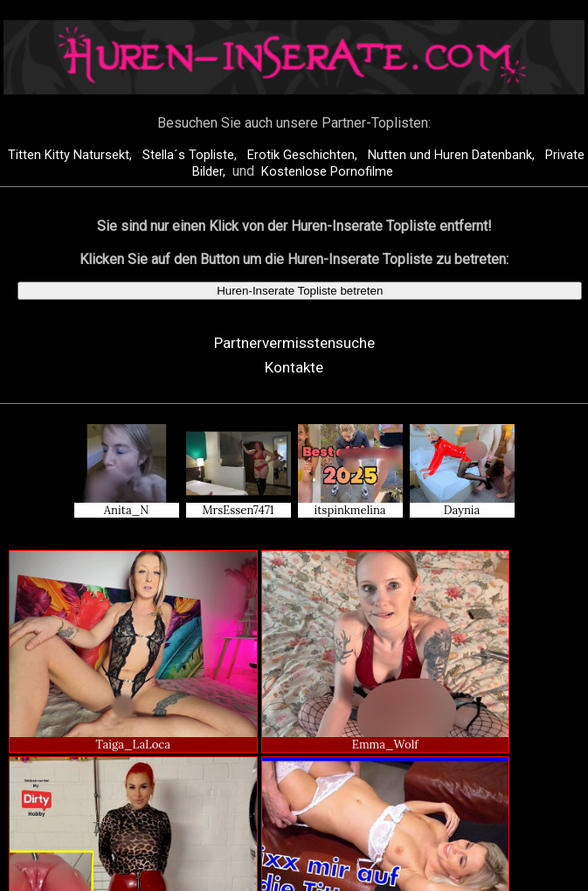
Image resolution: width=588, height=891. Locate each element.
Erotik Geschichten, (304, 155)
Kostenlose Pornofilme (327, 172)
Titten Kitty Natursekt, (72, 155)
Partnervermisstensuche (294, 343)
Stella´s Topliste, (191, 155)
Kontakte (294, 367)
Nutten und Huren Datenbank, (453, 155)
